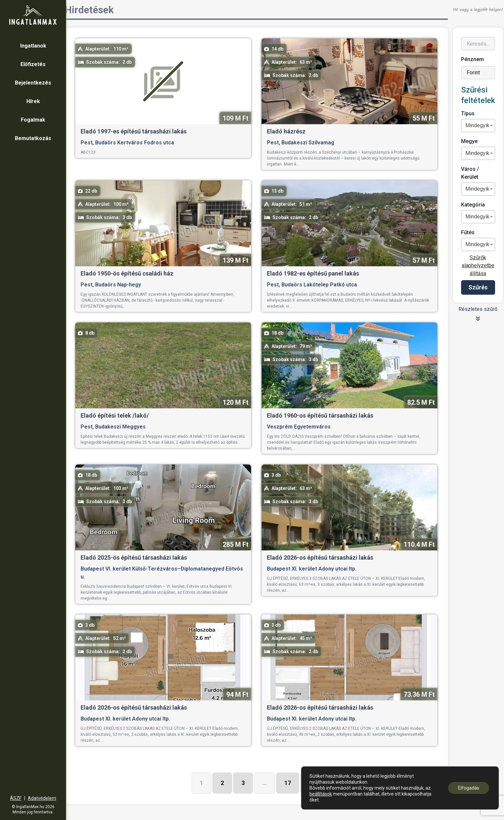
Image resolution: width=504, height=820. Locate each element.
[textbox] (477, 126)
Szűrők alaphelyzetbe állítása (478, 265)
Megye (469, 141)
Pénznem (472, 59)
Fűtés (468, 232)
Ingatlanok (33, 46)
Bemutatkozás (33, 138)
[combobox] (478, 126)
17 (288, 783)
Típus (468, 113)
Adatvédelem (42, 798)
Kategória (473, 205)
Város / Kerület (470, 173)
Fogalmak (33, 120)
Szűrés (478, 287)
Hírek (33, 101)
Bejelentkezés (33, 83)
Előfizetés (33, 64)
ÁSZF (16, 798)
